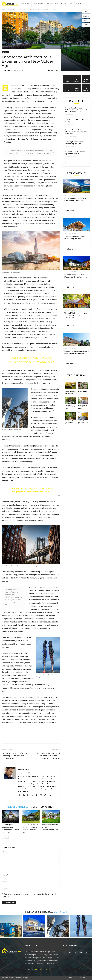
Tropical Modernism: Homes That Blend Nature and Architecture (76, 315)
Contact (72, 978)
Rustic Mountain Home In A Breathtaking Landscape (75, 199)
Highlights (69, 115)
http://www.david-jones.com (27, 773)
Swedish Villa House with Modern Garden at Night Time (76, 276)
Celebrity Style (71, 137)
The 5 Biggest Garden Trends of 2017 (70, 407)
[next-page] (7, 837)
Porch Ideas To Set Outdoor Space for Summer (75, 153)
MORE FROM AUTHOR (42, 807)
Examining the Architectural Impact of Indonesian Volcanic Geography (47, 756)
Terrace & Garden (72, 157)
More (78, 4)
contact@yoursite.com (42, 969)
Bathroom (69, 125)
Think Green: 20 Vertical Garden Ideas (70, 422)
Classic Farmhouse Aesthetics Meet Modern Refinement (77, 352)
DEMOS (86, 12)
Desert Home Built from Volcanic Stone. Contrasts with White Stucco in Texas (76, 110)
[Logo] (11, 4)
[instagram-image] (11, 926)
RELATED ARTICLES (18, 807)
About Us (81, 978)
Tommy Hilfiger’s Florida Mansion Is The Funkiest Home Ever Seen (76, 132)
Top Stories (69, 4)
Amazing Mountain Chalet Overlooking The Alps (74, 143)
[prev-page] (3, 837)
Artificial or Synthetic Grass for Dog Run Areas (70, 392)
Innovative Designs (54, 4)
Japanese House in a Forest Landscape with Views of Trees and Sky (14, 756)
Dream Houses (39, 4)
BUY (86, 25)
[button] (87, 4)
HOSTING (86, 16)
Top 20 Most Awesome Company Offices (83, 422)
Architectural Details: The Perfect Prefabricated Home (50, 827)
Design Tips (26, 4)
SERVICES (86, 20)
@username (60, 912)
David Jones (8, 70)
